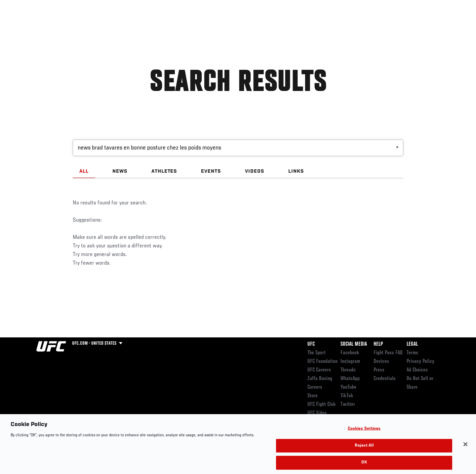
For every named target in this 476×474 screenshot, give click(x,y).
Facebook (350, 353)
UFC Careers (319, 370)
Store (313, 396)
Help (378, 344)
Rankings (57, 25)
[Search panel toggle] (443, 25)
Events (29, 25)
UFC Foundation (322, 362)
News (112, 25)
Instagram (350, 362)
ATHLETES (164, 171)
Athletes (86, 25)
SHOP (425, 25)
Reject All (364, 454)
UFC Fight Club (321, 405)
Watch (364, 25)
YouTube (348, 387)
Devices (381, 362)
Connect (337, 25)
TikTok (347, 396)
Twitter (348, 405)
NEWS (120, 171)
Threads (348, 370)
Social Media (354, 344)
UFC (311, 344)
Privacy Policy (420, 362)
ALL (84, 171)
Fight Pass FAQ (388, 353)
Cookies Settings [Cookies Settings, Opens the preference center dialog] (364, 437)
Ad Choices (417, 370)
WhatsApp (350, 379)
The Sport (317, 353)
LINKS (296, 171)
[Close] (465, 453)
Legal (412, 344)
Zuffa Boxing (396, 25)
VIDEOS (255, 171)
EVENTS (211, 171)
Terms (412, 353)
